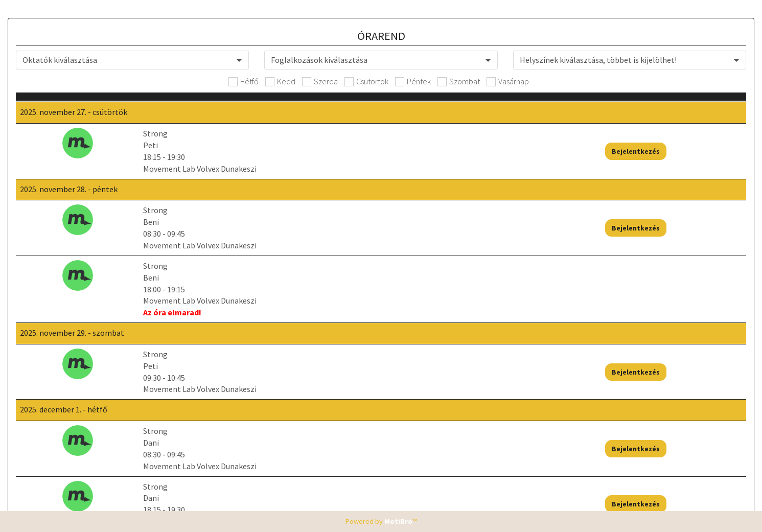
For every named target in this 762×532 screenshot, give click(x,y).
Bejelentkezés (683, 157)
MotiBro (398, 521)
